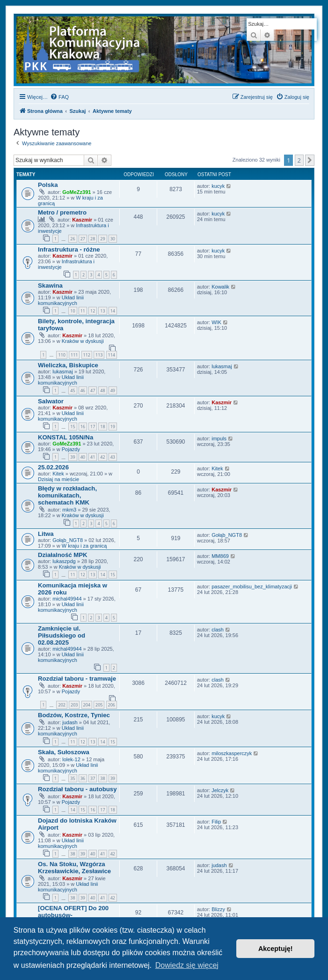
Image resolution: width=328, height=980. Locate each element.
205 (99, 705)
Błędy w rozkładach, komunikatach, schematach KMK (67, 495)
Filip (216, 822)
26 (73, 239)
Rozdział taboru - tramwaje (77, 679)
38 (102, 778)
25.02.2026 (53, 467)
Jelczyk (220, 790)
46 (83, 390)
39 (73, 457)
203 (74, 705)
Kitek (58, 474)
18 (102, 427)
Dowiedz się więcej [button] (187, 965)
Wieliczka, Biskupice (68, 365)
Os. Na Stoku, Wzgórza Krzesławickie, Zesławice (74, 868)
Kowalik (220, 287)
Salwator (51, 401)
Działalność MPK (63, 555)
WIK (216, 322)
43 (113, 457)
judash (70, 722)
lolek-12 (71, 759)
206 (112, 705)
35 (73, 778)
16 (83, 427)
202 (62, 705)
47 (93, 390)
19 (113, 427)
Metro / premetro (62, 212)
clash (218, 630)
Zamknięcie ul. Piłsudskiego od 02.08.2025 (62, 635)
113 (99, 355)
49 (113, 390)
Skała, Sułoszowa (64, 752)
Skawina (50, 286)
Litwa (46, 534)
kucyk (218, 186)
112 (87, 355)
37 (93, 778)
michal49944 (67, 599)
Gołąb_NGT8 (68, 540)
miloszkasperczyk (232, 753)
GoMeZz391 (77, 192)
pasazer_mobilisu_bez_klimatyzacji (252, 587)
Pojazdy (71, 449)
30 (113, 239)
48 (102, 390)
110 (62, 355)
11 (83, 311)
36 (83, 778)
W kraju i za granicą (84, 546)
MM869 (220, 556)
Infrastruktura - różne (69, 249)
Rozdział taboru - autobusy (77, 789)
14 (113, 311)
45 (73, 390)
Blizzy (218, 909)
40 (83, 457)
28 (93, 239)
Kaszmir (82, 220)
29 (102, 239)
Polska (48, 185)
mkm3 (69, 510)
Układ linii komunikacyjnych (61, 300)
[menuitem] (59, 97)
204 (87, 705)
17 (93, 427)
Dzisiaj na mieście (58, 479)
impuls (219, 438)
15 (73, 427)
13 (102, 311)
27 (83, 239)
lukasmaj (62, 371)
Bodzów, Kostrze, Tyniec (74, 715)
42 (102, 457)
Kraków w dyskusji (83, 341)
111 (74, 355)
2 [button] (299, 160)
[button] (310, 160)
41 (93, 457)
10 (73, 311)
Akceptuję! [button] (276, 949)
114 (112, 355)
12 (93, 311)
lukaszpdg (64, 561)
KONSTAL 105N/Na (66, 437)
